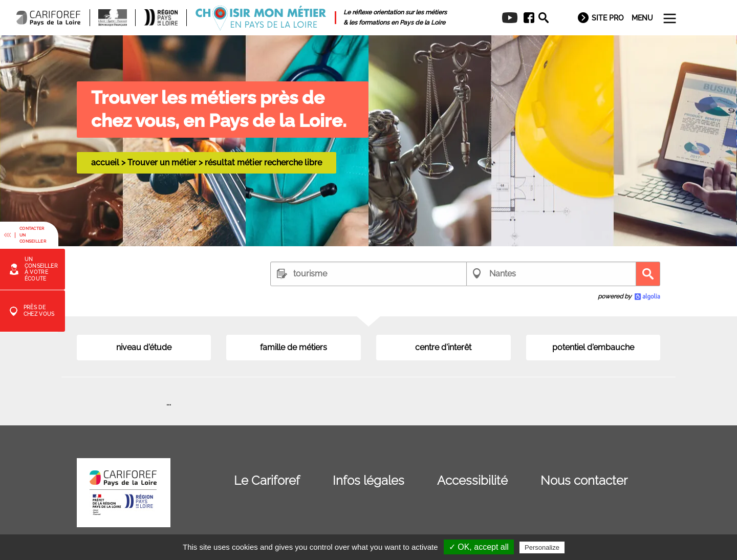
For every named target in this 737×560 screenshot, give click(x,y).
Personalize (542, 547)
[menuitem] (525, 18)
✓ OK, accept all (479, 547)
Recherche (648, 274)
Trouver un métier (162, 163)
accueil (105, 163)
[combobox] (368, 274)
